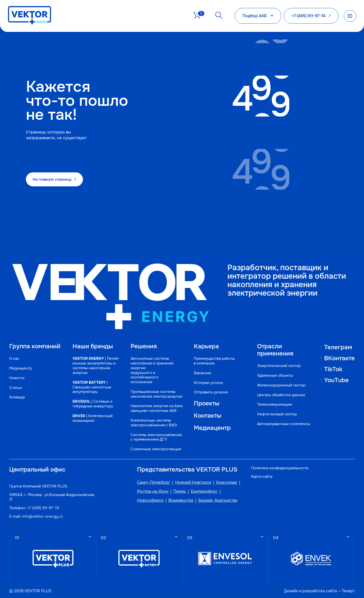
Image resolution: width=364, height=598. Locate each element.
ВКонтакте (338, 351)
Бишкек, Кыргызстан (213, 497)
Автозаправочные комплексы (271, 421)
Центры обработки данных (279, 390)
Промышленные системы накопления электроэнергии (154, 388)
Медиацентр (21, 370)
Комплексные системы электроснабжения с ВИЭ (151, 417)
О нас (15, 360)
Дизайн (290, 588)
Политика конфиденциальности (280, 464)
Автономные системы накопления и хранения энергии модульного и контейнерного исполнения (149, 365)
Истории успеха (206, 377)
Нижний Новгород (188, 479)
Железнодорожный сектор (279, 380)
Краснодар (222, 479)
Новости (18, 380)
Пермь (175, 488)
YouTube (335, 373)
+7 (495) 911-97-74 (44, 504)
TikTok (332, 362)
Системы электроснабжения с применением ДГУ (154, 432)
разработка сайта (319, 588)
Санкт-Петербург (149, 479)
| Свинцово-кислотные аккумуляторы (93, 386)
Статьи (16, 390)
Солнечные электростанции (153, 444)
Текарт (347, 588)
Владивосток (176, 497)
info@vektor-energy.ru (43, 513)
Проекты (205, 398)
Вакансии (200, 367)
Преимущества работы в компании (212, 355)
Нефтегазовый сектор (275, 409)
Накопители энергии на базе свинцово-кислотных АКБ (154, 403)
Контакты (206, 410)
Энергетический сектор (277, 360)
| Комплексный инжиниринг (94, 417)
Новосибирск (145, 497)
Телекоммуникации (273, 399)
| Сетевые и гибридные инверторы (94, 403)
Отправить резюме (209, 387)
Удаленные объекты (273, 370)
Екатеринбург (199, 488)
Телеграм (337, 339)
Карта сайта (261, 472)
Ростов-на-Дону (148, 488)
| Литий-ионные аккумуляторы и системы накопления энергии (95, 362)
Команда (18, 399)
